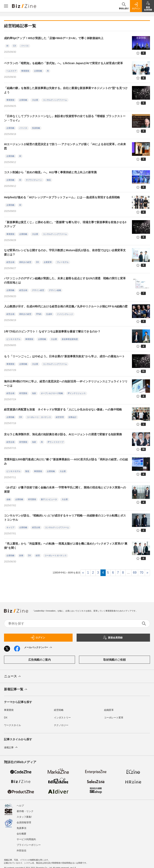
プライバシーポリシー (29, 843)
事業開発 (25, 71)
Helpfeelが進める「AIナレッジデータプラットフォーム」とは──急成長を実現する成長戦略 (62, 197)
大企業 (35, 100)
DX (37, 262)
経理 (38, 556)
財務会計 (73, 417)
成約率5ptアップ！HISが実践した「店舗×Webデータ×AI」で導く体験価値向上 (54, 38)
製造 (27, 471)
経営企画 (10, 262)
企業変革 (48, 262)
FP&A (39, 314)
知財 (34, 393)
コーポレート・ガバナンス (39, 417)
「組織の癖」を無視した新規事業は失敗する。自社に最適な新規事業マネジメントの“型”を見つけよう (66, 90)
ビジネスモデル (13, 339)
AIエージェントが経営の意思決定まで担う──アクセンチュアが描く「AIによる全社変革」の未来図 (65, 146)
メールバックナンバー (38, 648)
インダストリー (62, 718)
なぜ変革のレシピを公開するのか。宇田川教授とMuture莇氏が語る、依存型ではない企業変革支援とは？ (65, 252)
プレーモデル (63, 262)
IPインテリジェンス (77, 393)
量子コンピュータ (49, 499)
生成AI (49, 314)
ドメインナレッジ (65, 314)
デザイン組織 (55, 290)
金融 (8, 499)
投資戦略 (36, 128)
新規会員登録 (113, 638)
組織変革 (109, 710)
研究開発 (23, 393)
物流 (49, 180)
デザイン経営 (38, 290)
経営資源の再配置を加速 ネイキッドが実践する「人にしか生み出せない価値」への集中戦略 (63, 409)
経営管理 (60, 417)
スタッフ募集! (24, 815)
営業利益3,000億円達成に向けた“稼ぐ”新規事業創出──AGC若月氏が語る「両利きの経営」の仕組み (66, 461)
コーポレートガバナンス (56, 556)
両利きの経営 (25, 262)
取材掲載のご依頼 (114, 660)
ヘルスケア (11, 71)
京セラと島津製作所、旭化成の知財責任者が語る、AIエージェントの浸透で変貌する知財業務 (63, 434)
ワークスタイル (12, 725)
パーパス (25, 46)
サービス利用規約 (26, 837)
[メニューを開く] (6, 6)
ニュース (13, 677)
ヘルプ (20, 804)
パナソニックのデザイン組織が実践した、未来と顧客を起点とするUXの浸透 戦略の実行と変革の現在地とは (65, 280)
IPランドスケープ (55, 442)
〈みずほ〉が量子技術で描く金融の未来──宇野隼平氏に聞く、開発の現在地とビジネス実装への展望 (65, 490)
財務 (21, 556)
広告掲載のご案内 (40, 660)
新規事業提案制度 (70, 339)
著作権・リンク (25, 809)
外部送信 (21, 849)
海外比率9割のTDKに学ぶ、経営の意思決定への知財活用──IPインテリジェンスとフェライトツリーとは (66, 383)
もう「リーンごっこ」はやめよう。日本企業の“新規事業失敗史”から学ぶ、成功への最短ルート (64, 356)
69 (135, 573)
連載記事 (11, 747)
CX (14, 46)
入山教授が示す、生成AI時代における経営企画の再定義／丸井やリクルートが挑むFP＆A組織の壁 (66, 306)
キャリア (10, 527)
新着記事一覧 (16, 690)
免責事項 (21, 826)
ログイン (38, 638)
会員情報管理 (24, 820)
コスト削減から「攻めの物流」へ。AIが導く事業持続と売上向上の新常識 (50, 172)
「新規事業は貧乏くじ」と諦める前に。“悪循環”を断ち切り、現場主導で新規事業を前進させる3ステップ (65, 224)
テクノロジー (61, 725)
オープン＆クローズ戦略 (52, 393)
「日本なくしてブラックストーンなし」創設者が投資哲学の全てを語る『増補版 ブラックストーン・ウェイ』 (65, 118)
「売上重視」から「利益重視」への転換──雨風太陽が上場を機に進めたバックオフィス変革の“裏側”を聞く (66, 546)
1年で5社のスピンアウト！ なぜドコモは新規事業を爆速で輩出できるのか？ (52, 331)
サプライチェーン (34, 180)
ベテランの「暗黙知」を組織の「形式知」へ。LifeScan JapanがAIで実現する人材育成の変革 (63, 63)
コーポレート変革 (114, 718)
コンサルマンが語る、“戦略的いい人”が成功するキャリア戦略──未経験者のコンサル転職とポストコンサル (65, 518)
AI (7, 46)
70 (142, 573)
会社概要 (21, 832)
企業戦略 (38, 71)
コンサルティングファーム (55, 100)
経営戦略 (59, 710)
